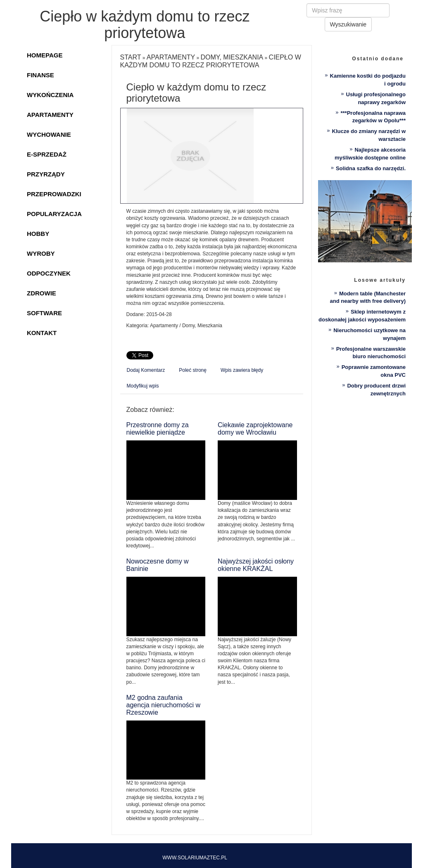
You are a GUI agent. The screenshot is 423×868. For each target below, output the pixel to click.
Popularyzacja (54, 214)
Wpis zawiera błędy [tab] (242, 370)
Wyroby (41, 253)
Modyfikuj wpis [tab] (143, 386)
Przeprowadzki (54, 194)
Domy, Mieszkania (232, 57)
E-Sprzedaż (47, 154)
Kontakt (42, 333)
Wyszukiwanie (348, 24)
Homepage (45, 55)
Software (44, 313)
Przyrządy (46, 174)
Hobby (38, 234)
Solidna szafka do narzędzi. (371, 168)
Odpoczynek (49, 273)
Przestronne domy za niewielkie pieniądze (158, 429)
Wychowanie (49, 134)
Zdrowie (42, 293)
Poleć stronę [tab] (193, 370)
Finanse (40, 75)
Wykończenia (50, 95)
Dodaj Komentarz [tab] (146, 370)
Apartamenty (50, 115)
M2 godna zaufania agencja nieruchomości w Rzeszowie (164, 705)
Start (131, 57)
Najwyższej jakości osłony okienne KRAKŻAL (256, 565)
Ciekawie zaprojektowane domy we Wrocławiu (255, 429)
